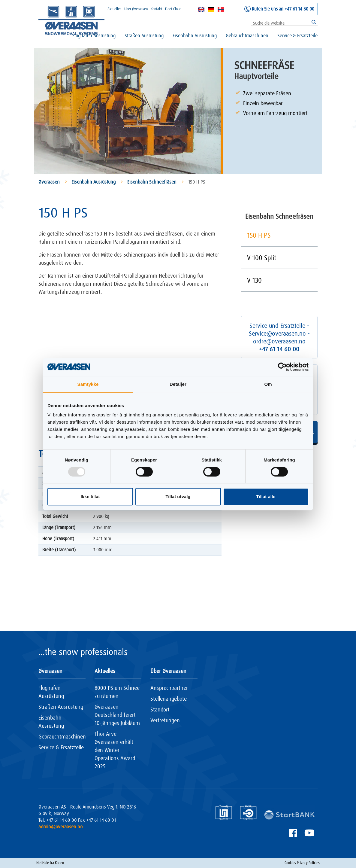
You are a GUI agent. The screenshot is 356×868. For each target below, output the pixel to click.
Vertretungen (165, 720)
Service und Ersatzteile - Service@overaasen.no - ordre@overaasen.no (279, 337)
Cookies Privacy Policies (302, 863)
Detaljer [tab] (178, 384)
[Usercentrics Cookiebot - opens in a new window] (282, 367)
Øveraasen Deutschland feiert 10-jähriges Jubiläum (117, 715)
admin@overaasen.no (60, 827)
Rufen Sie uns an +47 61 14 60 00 (283, 9)
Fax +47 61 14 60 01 (97, 820)
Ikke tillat (90, 496)
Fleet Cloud (173, 9)
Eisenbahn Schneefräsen (152, 182)
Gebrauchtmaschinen (247, 35)
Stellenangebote (169, 699)
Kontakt (156, 9)
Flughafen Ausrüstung (94, 35)
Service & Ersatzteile (297, 35)
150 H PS (259, 235)
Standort (160, 709)
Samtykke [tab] (88, 384)
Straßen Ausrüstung (144, 35)
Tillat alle (266, 496)
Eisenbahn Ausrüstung (195, 35)
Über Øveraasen (136, 9)
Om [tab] (268, 384)
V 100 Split (262, 258)
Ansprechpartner (169, 688)
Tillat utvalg (178, 496)
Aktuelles (114, 9)
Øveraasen (49, 182)
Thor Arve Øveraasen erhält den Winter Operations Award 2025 (115, 750)
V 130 (254, 280)
